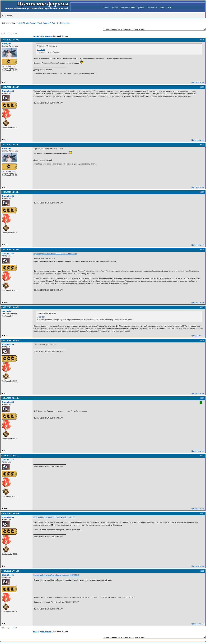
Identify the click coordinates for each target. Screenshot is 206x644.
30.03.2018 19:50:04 (10, 250)
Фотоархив (46, 36)
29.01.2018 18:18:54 (10, 192)
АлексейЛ (47, 23)
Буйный (55, 23)
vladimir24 (6, 311)
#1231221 (41, 317)
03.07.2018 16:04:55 (10, 307)
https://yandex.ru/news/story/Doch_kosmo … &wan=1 (54, 517)
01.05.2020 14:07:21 (10, 456)
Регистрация (152, 8)
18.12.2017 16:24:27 (10, 87)
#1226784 (41, 50)
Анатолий (6, 44)
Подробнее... (66, 23)
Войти (162, 8)
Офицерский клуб (127, 8)
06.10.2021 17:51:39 (10, 571)
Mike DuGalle (31, 23)
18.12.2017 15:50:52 (10, 40)
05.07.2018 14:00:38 (10, 341)
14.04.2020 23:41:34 (10, 398)
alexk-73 (22, 23)
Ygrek (40, 23)
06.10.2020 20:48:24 (10, 513)
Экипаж (114, 8)
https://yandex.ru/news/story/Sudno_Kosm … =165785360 (56, 575)
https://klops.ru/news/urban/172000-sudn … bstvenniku (55, 254)
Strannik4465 (8, 91)
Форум (106, 8)
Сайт (169, 8)
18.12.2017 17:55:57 (10, 145)
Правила (141, 8)
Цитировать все (198, 82)
